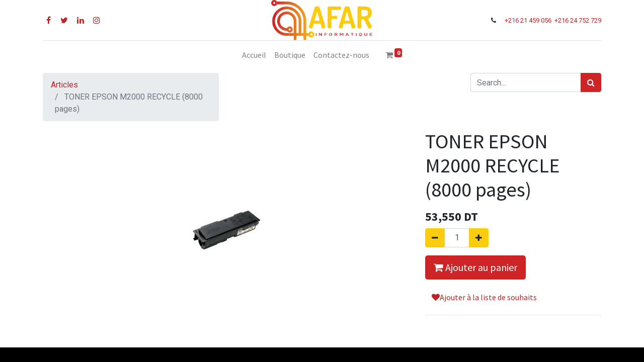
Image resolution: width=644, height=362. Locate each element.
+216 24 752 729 (578, 20)
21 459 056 (537, 20)
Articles (64, 85)
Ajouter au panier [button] (475, 267)
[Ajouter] (479, 238)
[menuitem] (254, 55)
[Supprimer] (435, 238)
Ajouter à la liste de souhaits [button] (484, 297)
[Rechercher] (591, 82)
